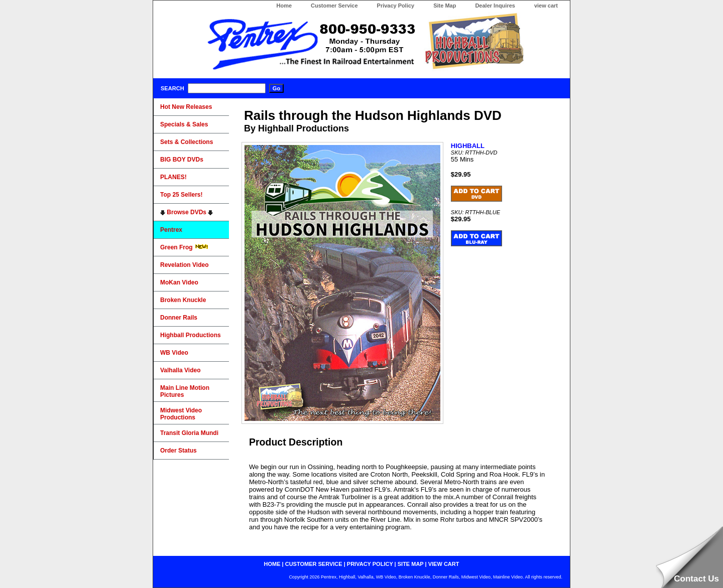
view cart (546, 6)
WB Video (174, 353)
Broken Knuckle (183, 300)
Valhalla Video (180, 370)
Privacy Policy (396, 6)
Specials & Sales (184, 124)
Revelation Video (184, 265)
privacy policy (370, 564)
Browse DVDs (187, 212)
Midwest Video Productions (181, 414)
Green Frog (184, 247)
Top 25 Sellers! (181, 195)
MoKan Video (179, 282)
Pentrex (171, 230)
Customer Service (334, 6)
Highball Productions (191, 335)
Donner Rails (179, 318)
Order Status (178, 451)
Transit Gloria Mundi (189, 433)
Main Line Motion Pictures (185, 391)
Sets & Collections (187, 142)
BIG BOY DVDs (182, 160)
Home (284, 6)
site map (411, 564)
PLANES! (173, 177)
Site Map (445, 6)
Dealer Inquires (495, 6)
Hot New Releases (186, 107)
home (272, 564)
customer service (314, 564)
